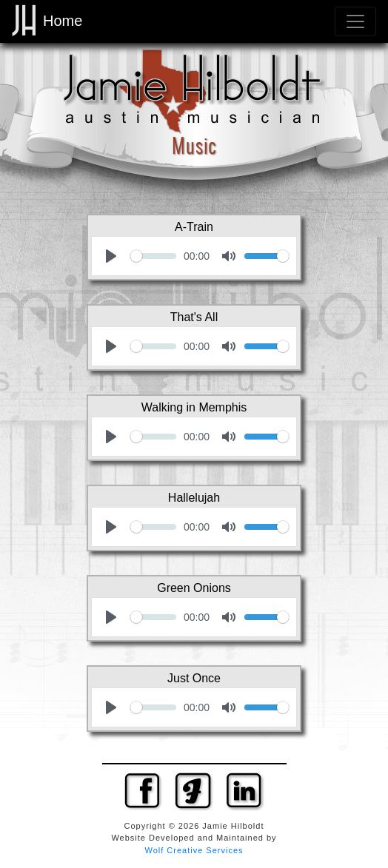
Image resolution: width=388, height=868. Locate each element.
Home (47, 21)
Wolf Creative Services (194, 850)
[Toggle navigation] (355, 21)
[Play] (111, 256)
